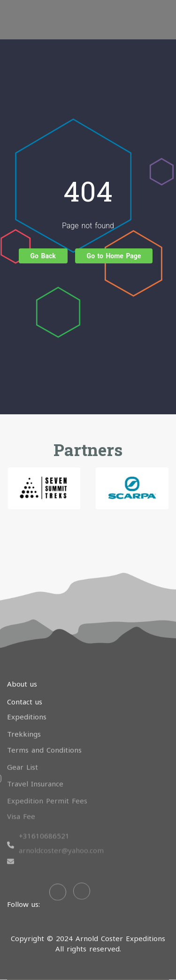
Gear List (23, 761)
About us (22, 684)
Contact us (25, 702)
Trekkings (24, 728)
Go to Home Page (114, 256)
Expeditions (27, 712)
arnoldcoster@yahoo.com (61, 836)
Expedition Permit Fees (47, 794)
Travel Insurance (35, 778)
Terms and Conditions (44, 744)
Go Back (43, 256)
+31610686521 (44, 822)
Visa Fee (21, 809)
